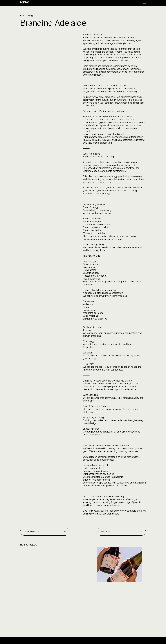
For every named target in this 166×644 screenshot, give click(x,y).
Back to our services (32, 532)
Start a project (106, 532)
